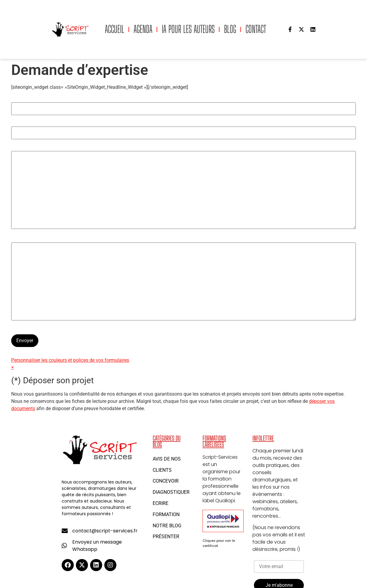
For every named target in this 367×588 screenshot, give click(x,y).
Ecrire (161, 503)
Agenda (143, 29)
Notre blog (167, 526)
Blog (230, 29)
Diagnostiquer (171, 492)
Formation (166, 514)
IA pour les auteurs (188, 29)
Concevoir (166, 481)
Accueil (115, 29)
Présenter (166, 537)
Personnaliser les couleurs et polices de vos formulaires (70, 360)
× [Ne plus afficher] (13, 367)
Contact (256, 29)
